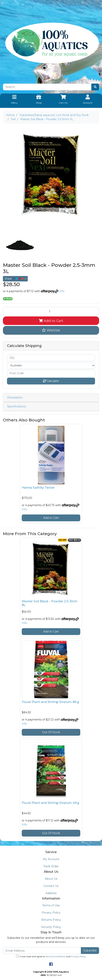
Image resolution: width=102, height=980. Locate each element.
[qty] (51, 358)
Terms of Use (51, 905)
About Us (51, 879)
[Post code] (51, 373)
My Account (51, 859)
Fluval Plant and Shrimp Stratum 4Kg (50, 803)
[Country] (51, 366)
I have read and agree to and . (51, 956)
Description (15, 397)
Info (62, 291)
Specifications (17, 406)
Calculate (51, 381)
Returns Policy (51, 920)
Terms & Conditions (56, 956)
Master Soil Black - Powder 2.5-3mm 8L (50, 603)
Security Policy (51, 927)
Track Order (51, 866)
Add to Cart (51, 321)
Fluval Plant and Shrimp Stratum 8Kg (50, 702)
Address (51, 893)
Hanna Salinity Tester (38, 488)
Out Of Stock (51, 732)
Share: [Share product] (14, 279)
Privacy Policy (51, 913)
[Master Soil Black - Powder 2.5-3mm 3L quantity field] (51, 311)
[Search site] (95, 87)
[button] (51, 330)
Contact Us (51, 886)
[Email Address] (42, 951)
